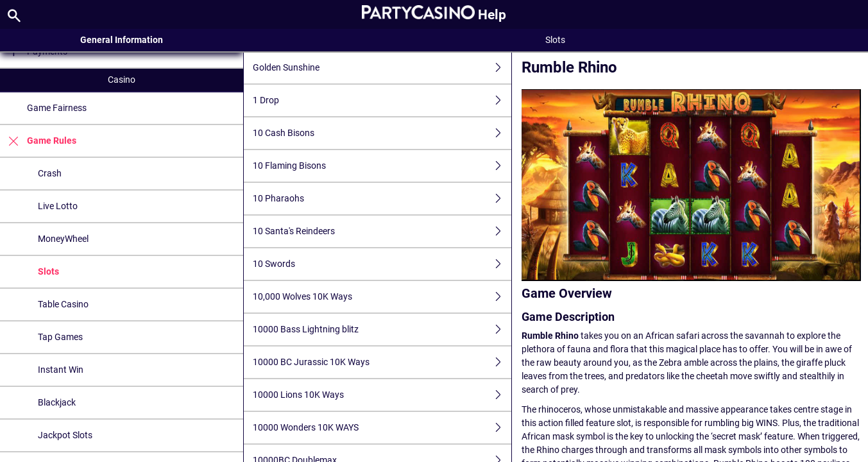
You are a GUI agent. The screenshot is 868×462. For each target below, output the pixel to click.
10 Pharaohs (382, 199)
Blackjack (57, 402)
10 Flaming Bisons (382, 166)
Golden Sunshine (382, 68)
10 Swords (382, 264)
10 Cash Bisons (382, 133)
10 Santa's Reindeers (382, 231)
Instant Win (61, 370)
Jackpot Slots (65, 435)
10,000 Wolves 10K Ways (382, 297)
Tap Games (60, 337)
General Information (122, 40)
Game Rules (38, 141)
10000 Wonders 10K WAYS (382, 428)
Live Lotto (58, 206)
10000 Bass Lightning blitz (382, 329)
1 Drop (382, 100)
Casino (122, 80)
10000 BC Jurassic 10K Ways (382, 362)
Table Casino (63, 304)
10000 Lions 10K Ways (382, 395)
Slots (48, 271)
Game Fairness (57, 108)
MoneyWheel (63, 239)
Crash (50, 173)
